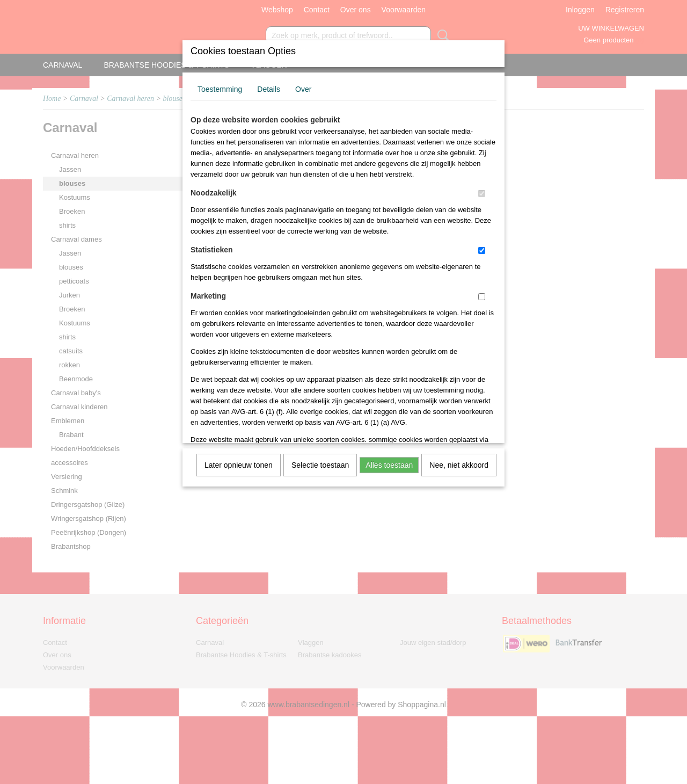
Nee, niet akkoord (459, 465)
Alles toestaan (389, 465)
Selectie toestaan (320, 465)
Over (303, 89)
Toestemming (220, 89)
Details (269, 89)
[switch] (482, 194)
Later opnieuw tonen (239, 465)
